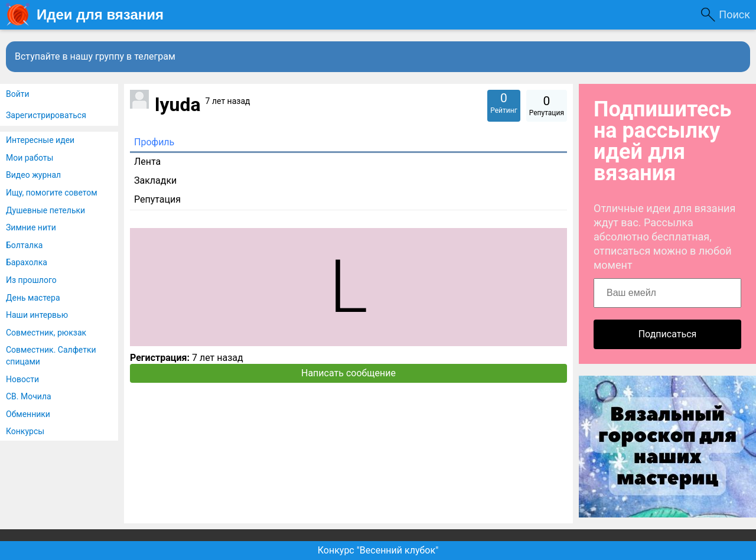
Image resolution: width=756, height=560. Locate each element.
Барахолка (27, 262)
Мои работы (30, 158)
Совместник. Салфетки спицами (51, 356)
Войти (18, 94)
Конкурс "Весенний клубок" (378, 550)
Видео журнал (33, 175)
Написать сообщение (348, 373)
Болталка (24, 245)
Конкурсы (25, 431)
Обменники (28, 414)
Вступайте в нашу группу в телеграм (95, 56)
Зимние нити (31, 227)
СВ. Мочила (29, 396)
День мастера (33, 298)
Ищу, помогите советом (52, 193)
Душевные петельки (45, 210)
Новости (22, 379)
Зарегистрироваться (46, 115)
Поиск (734, 14)
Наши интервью (37, 315)
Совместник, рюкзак (46, 333)
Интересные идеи (40, 140)
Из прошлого (31, 280)
